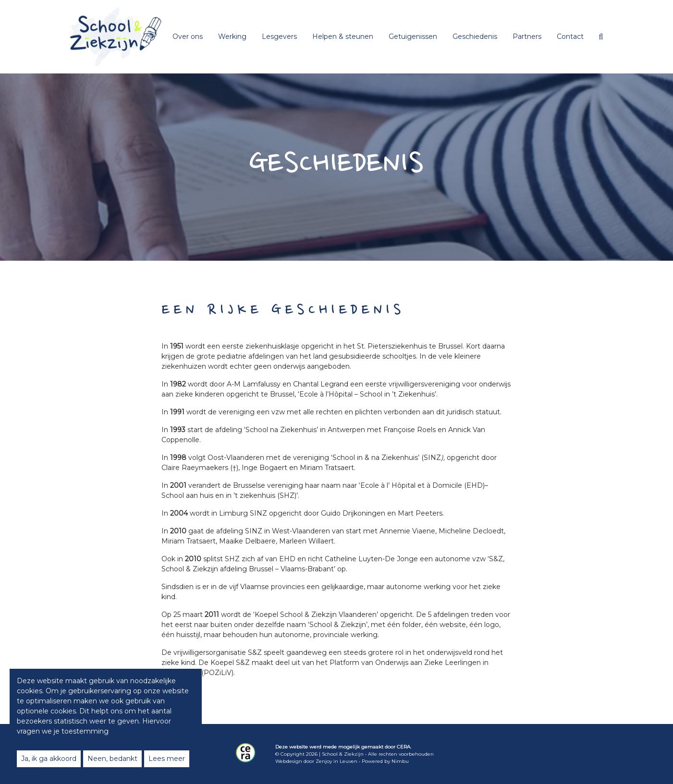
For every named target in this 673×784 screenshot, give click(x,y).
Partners (527, 36)
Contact (570, 36)
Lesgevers (279, 36)
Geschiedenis (475, 36)
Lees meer (167, 759)
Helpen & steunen (343, 36)
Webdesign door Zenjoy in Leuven (316, 761)
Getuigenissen (413, 36)
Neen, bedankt (112, 759)
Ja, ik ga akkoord (49, 759)
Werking (232, 36)
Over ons (188, 36)
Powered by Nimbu (385, 761)
